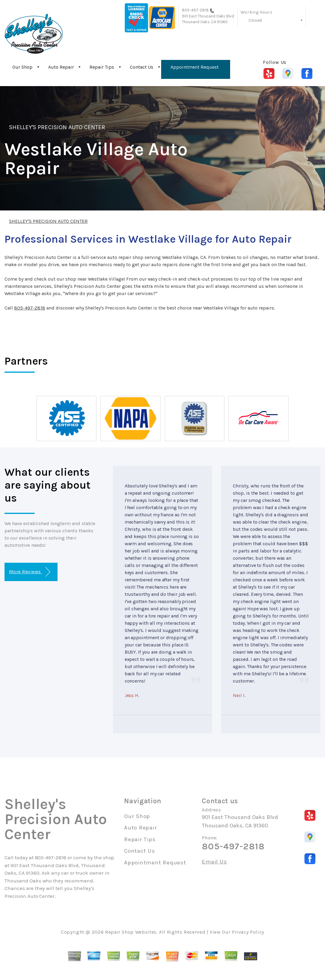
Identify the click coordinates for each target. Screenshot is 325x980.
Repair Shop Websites (131, 932)
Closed (255, 20)
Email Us (214, 862)
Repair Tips (102, 67)
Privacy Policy (248, 932)
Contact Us (142, 67)
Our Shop (22, 67)
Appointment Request (195, 67)
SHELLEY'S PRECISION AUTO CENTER (57, 127)
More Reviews (30, 572)
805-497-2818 (195, 10)
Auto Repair (61, 67)
